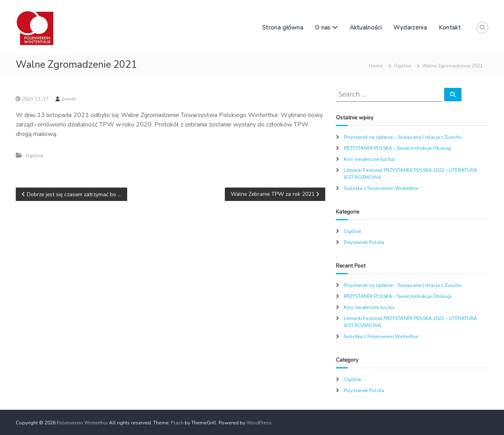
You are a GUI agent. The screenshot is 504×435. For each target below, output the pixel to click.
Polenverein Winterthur (82, 423)
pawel (69, 99)
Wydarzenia (410, 28)
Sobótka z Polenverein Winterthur (381, 188)
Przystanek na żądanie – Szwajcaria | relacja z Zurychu (403, 137)
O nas (323, 28)
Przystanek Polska (364, 242)
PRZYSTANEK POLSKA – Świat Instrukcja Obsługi (397, 148)
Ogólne (402, 66)
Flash (177, 423)
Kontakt (450, 28)
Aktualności (366, 28)
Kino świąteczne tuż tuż (369, 159)
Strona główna (283, 28)
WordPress (259, 423)
